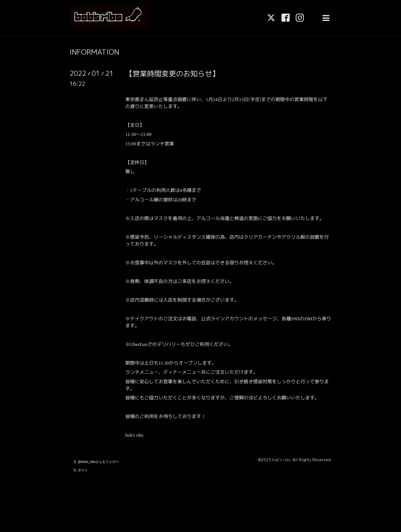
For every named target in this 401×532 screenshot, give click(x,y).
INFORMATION (94, 52)
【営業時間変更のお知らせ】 (172, 74)
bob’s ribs (281, 460)
